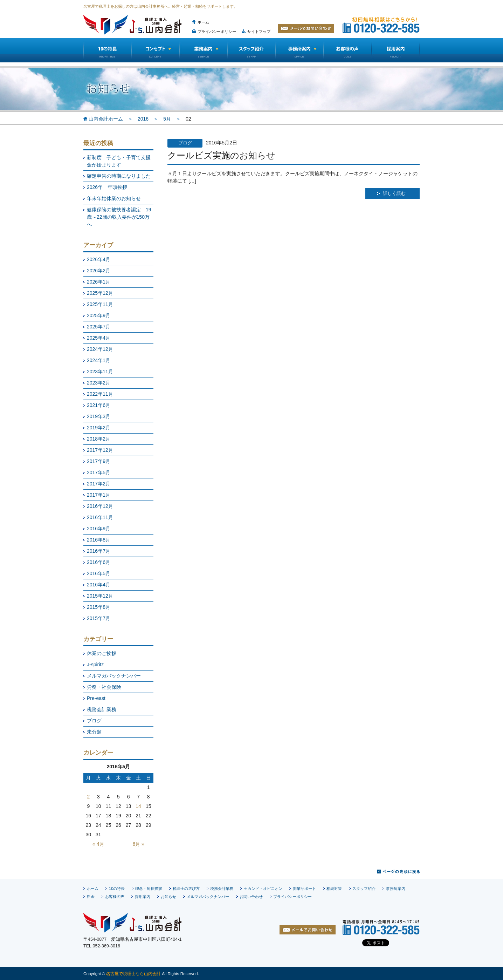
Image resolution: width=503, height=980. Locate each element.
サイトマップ (259, 32)
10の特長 (107, 50)
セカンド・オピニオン (263, 889)
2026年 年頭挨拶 (107, 187)
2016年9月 (99, 529)
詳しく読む (394, 193)
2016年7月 (99, 551)
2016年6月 (99, 562)
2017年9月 (99, 461)
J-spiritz (95, 665)
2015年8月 (99, 607)
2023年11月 (100, 372)
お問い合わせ (251, 897)
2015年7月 (99, 618)
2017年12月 (100, 450)
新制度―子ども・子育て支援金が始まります (119, 161)
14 (138, 806)
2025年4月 (99, 338)
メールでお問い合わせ (306, 28)
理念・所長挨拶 (149, 889)
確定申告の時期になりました (119, 176)
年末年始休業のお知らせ (114, 198)
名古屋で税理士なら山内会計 (133, 974)
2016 (143, 119)
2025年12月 (100, 293)
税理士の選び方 (186, 889)
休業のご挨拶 (102, 653)
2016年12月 (100, 506)
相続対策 (334, 889)
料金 (91, 897)
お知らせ (168, 897)
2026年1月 (99, 282)
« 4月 (98, 844)
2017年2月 (99, 484)
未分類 (94, 732)
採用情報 (396, 50)
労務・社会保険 (104, 687)
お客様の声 (347, 50)
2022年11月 (100, 394)
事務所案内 (396, 889)
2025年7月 (99, 327)
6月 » (138, 844)
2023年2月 (99, 383)
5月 (167, 119)
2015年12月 (100, 596)
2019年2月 (99, 428)
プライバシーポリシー (217, 32)
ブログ (94, 721)
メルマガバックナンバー (114, 676)
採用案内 (143, 897)
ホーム (203, 22)
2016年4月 (99, 585)
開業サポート (304, 889)
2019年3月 (99, 416)
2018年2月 (99, 439)
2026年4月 (99, 259)
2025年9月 (99, 315)
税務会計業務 (102, 709)
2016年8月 (99, 540)
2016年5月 (99, 573)
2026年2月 (99, 271)
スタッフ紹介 (251, 50)
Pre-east (96, 698)
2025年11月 (100, 304)
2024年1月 (99, 360)
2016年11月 (100, 517)
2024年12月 (100, 349)
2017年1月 (99, 495)
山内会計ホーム (106, 119)
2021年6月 (99, 405)
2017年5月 (99, 472)
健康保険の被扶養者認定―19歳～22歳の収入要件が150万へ (119, 217)
